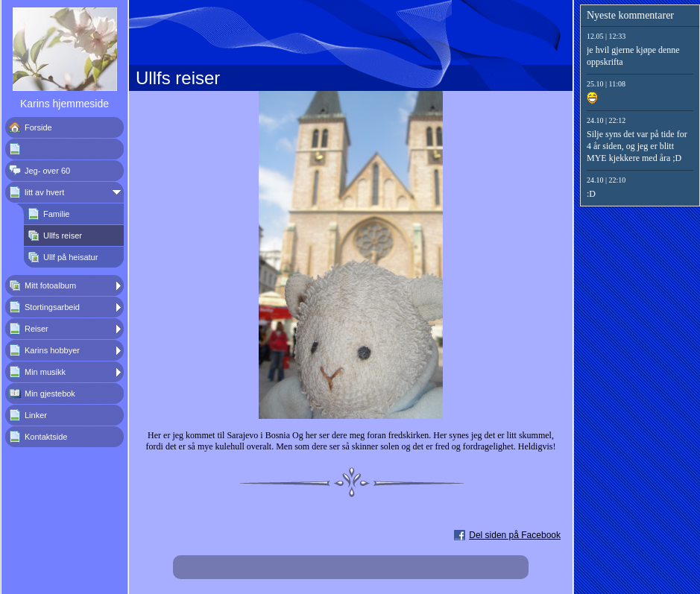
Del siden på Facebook (515, 535)
